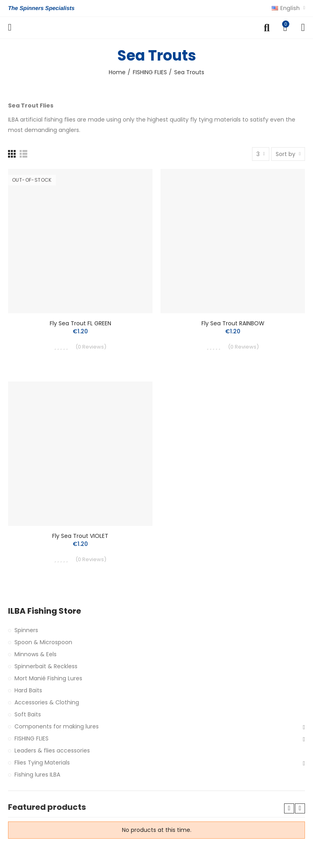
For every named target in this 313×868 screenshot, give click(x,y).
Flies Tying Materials (42, 763)
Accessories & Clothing (47, 702)
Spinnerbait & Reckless (46, 666)
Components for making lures (57, 726)
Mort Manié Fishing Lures (48, 678)
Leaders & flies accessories (52, 750)
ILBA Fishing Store (45, 611)
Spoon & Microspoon (43, 642)
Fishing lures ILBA (37, 775)
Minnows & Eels (36, 654)
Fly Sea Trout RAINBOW (233, 323)
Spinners (26, 630)
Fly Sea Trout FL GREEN (80, 323)
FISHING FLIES (32, 738)
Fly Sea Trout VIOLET (80, 536)
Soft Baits (28, 714)
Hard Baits (28, 690)
